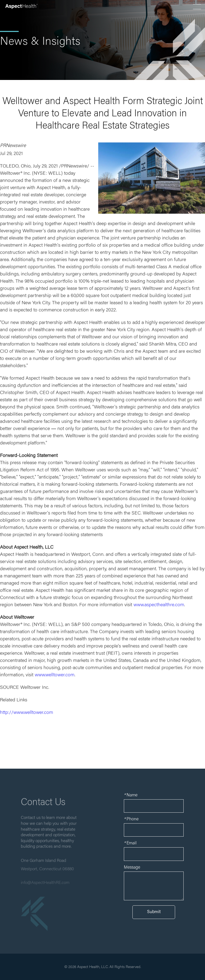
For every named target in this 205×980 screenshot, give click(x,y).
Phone (131, 819)
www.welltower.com (55, 676)
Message (132, 868)
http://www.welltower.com (27, 714)
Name (131, 795)
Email (130, 843)
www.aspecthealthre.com (159, 606)
